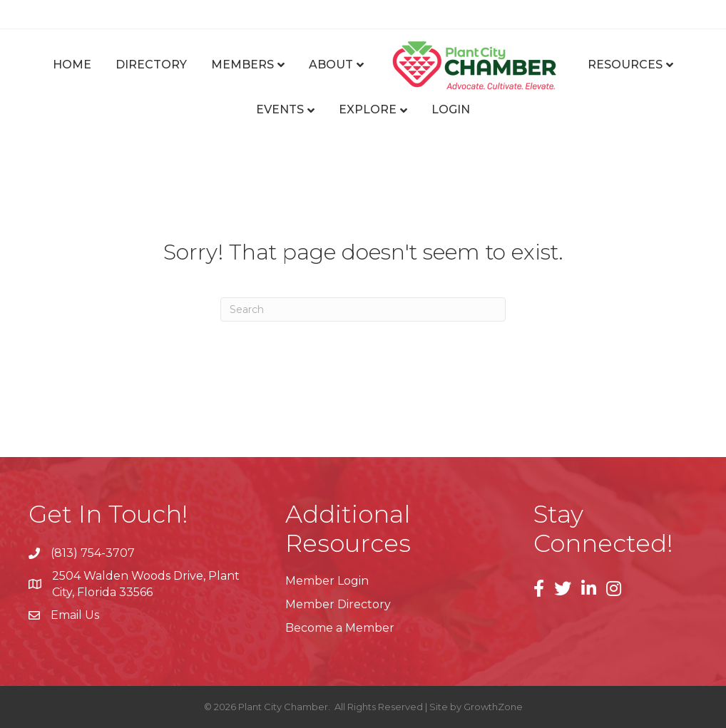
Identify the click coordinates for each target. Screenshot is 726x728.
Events (280, 109)
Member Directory (338, 604)
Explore (368, 109)
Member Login (327, 581)
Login (451, 109)
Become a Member (340, 628)
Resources (625, 65)
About (331, 65)
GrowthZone (493, 707)
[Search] (363, 309)
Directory (151, 65)
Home (72, 65)
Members (242, 65)
